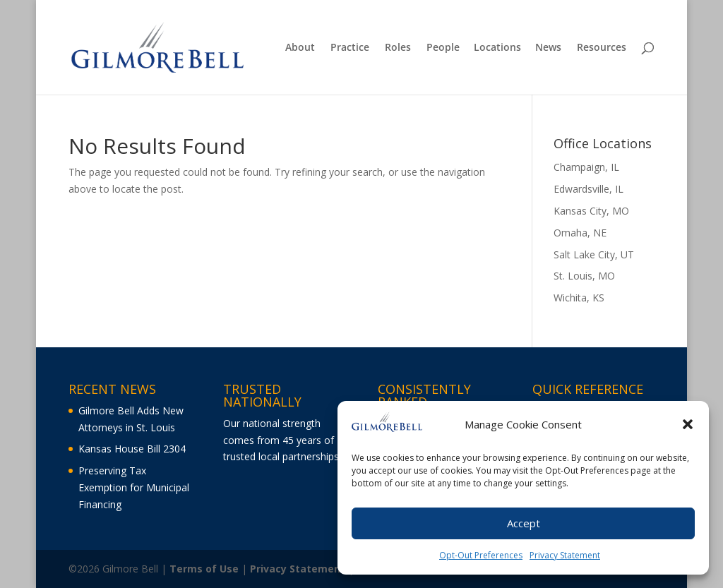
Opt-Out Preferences (481, 558)
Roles (398, 48)
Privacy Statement (565, 558)
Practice (350, 48)
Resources (602, 48)
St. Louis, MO (584, 276)
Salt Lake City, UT (594, 254)
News (548, 48)
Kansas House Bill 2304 (132, 449)
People (443, 48)
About (300, 48)
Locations (497, 48)
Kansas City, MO (591, 211)
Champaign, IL (586, 167)
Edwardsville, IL (588, 189)
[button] (688, 427)
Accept (524, 526)
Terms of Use (204, 569)
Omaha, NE (580, 233)
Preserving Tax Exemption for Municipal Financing (134, 487)
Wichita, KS (579, 298)
